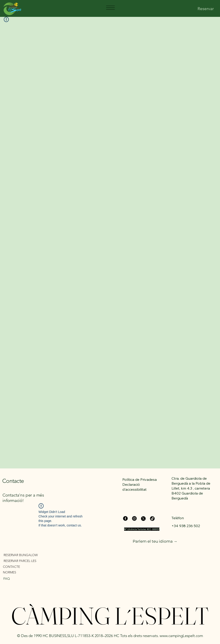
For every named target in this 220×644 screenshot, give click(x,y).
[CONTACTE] (29, 567)
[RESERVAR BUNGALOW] (29, 555)
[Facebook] (125, 518)
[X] (143, 518)
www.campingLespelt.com (181, 636)
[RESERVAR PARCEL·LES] (29, 561)
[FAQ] (25, 578)
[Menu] (110, 8)
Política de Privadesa (140, 479)
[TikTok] (152, 518)
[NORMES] (29, 572)
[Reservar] (206, 9)
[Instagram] (134, 518)
